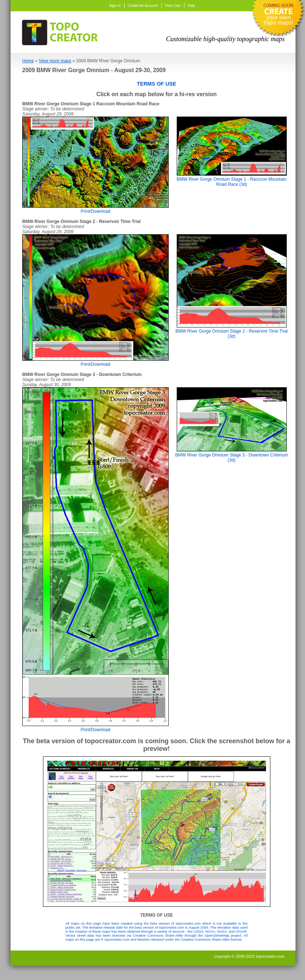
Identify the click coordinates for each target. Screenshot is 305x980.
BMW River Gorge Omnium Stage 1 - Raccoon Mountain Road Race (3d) (232, 179)
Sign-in (115, 6)
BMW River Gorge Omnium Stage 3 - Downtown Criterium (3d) (232, 455)
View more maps (55, 61)
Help (191, 6)
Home (28, 61)
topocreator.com (270, 956)
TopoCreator (62, 31)
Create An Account (143, 6)
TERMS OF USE (157, 84)
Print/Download (95, 209)
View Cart (173, 6)
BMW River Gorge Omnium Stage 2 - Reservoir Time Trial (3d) (231, 331)
